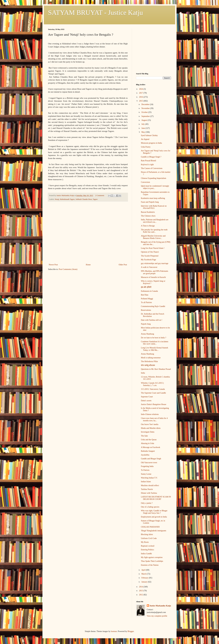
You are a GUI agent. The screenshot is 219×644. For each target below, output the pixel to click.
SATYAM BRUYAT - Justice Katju (95, 13)
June (143, 128)
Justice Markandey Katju (160, 606)
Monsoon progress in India (151, 143)
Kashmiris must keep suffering (153, 198)
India (143, 373)
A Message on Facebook (150, 447)
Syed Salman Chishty (149, 135)
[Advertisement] (88, 242)
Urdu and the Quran (149, 440)
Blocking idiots (147, 534)
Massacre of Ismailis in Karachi (153, 277)
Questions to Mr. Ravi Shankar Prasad (156, 369)
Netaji (57, 199)
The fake (144, 436)
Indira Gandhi (146, 554)
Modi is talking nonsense (151, 358)
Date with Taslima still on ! (152, 320)
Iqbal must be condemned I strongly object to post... (155, 187)
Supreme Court (147, 397)
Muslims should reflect (150, 485)
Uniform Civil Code (149, 538)
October (145, 112)
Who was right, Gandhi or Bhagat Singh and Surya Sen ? (154, 512)
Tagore (95, 199)
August (144, 120)
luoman (114, 631)
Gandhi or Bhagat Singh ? (151, 157)
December (146, 104)
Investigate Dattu (148, 432)
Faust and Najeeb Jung (150, 202)
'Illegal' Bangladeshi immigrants (154, 531)
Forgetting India (147, 466)
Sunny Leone (146, 474)
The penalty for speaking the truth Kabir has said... (154, 231)
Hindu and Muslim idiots (151, 428)
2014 (141, 587)
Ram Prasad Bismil (148, 161)
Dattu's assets (146, 401)
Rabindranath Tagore (67, 199)
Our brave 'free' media (150, 424)
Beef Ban (145, 295)
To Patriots (145, 470)
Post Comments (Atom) (68, 269)
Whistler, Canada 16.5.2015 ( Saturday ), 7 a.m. (152, 384)
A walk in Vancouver (149, 267)
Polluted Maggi (147, 299)
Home (88, 265)
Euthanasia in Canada (149, 291)
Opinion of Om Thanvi (150, 252)
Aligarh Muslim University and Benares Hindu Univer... (153, 237)
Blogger (131, 631)
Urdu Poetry (146, 147)
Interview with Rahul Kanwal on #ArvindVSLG (154, 207)
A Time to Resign (148, 226)
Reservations (146, 310)
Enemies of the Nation (150, 565)
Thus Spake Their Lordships (152, 561)
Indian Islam (146, 482)
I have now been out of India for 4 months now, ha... (154, 419)
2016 (141, 97)
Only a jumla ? (147, 503)
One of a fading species (150, 507)
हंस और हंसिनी (146, 287)
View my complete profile (157, 616)
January (145, 582)
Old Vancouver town (149, 463)
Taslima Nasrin (147, 489)
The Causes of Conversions (152, 168)
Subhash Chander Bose (84, 199)
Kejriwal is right (147, 165)
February (145, 578)
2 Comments (100, 196)
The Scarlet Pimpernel (150, 256)
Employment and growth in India (154, 517)
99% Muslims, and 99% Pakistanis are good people (155, 272)
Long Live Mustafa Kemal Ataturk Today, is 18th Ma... (154, 349)
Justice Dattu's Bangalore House (154, 404)
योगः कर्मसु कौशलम (148, 365)
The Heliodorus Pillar (149, 361)
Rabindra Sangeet (148, 451)
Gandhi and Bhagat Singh (151, 459)
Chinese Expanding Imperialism (153, 178)
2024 (141, 89)
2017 (141, 93)
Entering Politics (147, 550)
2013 (141, 591)
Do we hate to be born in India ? (153, 338)
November (146, 108)
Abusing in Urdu (147, 443)
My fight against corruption (152, 557)
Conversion (145, 182)
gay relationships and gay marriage (155, 263)
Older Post (123, 265)
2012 (141, 595)
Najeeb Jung (146, 324)
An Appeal (145, 139)
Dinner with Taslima (149, 493)
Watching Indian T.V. (149, 478)
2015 (141, 101)
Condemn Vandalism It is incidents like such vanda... (155, 343)
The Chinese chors (148, 216)
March (144, 574)
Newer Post (53, 265)
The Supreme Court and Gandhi (153, 393)
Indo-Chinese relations (150, 414)
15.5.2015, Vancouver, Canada (153, 389)
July (143, 124)
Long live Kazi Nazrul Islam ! (153, 248)
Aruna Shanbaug (147, 334)
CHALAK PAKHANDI (150, 527)
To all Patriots (146, 302)
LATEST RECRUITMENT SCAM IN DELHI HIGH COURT (156, 498)
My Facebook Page (148, 260)
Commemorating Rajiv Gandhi (153, 306)
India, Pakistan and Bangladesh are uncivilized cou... (155, 221)
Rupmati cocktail (148, 546)
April (144, 570)
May (143, 132)
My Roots (145, 542)
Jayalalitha (145, 455)
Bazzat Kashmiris (148, 212)
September (146, 116)
